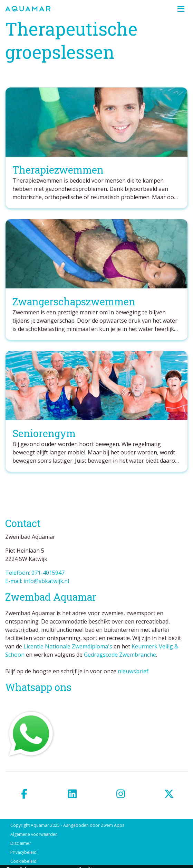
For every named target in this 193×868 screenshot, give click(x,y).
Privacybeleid (23, 852)
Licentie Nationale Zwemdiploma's (68, 646)
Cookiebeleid (23, 861)
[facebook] (24, 794)
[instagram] (121, 794)
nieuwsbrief (133, 671)
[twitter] (169, 794)
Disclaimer (21, 843)
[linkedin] (73, 794)
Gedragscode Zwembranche (120, 655)
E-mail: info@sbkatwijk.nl (37, 581)
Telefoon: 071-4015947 (35, 573)
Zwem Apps (113, 825)
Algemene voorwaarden (34, 834)
